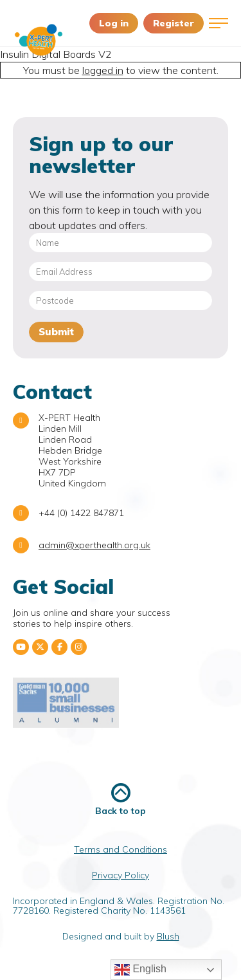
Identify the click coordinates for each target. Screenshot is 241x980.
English (140, 970)
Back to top (121, 800)
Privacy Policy (121, 875)
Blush (168, 936)
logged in (103, 70)
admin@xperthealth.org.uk (94, 545)
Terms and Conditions (121, 849)
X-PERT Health (39, 40)
